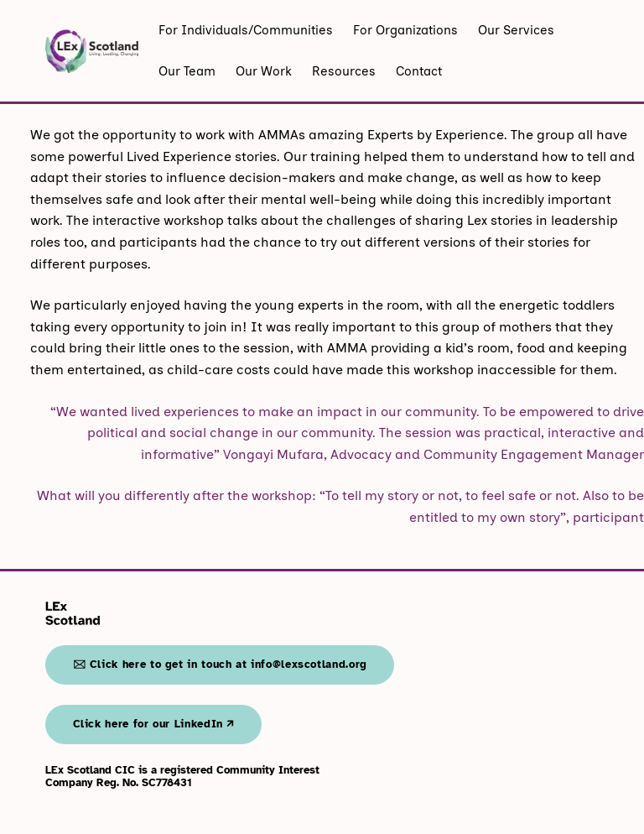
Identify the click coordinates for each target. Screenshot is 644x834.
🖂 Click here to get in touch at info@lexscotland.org (220, 665)
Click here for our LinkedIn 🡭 (154, 724)
